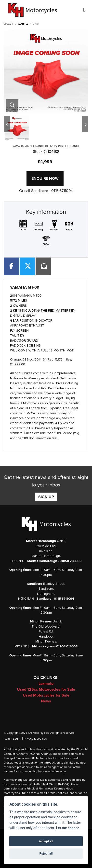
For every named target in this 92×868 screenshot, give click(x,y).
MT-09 (36, 24)
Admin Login (12, 739)
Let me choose (68, 828)
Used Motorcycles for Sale (46, 695)
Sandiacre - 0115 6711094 (52, 191)
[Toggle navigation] (84, 10)
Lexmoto (46, 684)
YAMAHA (23, 24)
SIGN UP (46, 497)
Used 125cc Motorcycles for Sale (46, 689)
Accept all (46, 841)
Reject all (46, 853)
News (46, 701)
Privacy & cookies (35, 739)
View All (8, 24)
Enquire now (45, 179)
